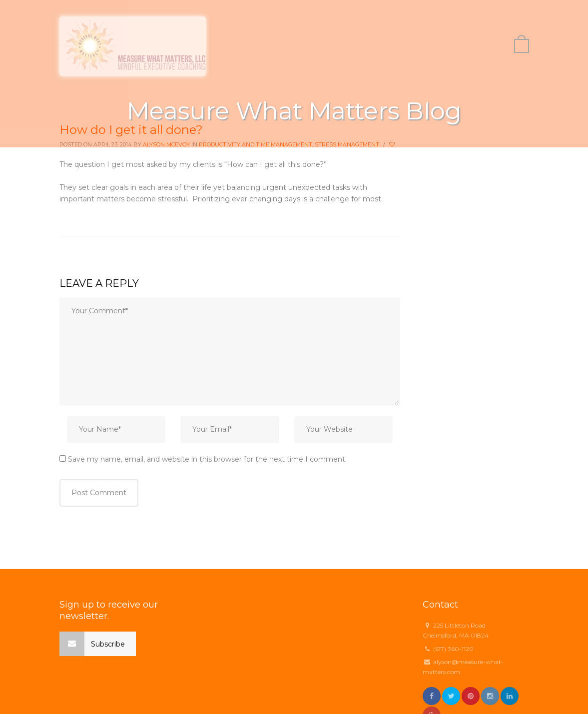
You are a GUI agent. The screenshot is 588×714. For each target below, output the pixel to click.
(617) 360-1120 (453, 649)
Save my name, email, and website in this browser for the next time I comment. (207, 459)
